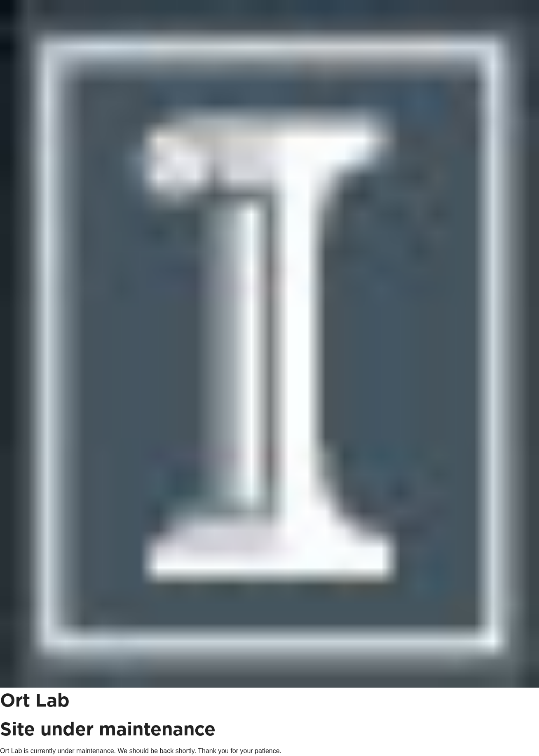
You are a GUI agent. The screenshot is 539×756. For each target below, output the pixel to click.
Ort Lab (35, 701)
